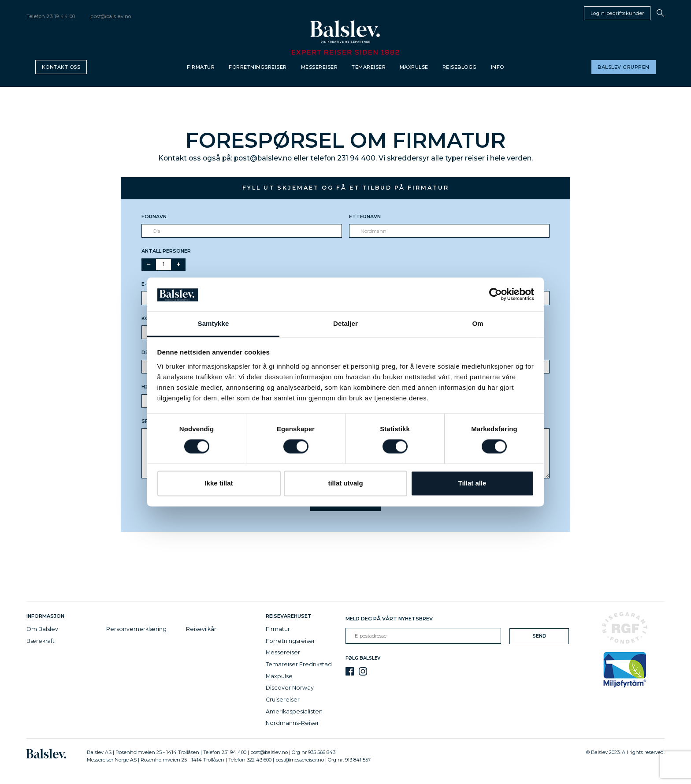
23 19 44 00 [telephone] (61, 16)
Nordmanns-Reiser (292, 723)
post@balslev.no (269, 752)
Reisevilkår (201, 629)
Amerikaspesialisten (294, 711)
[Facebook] (350, 671)
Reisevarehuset (290, 616)
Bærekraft (41, 641)
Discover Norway (290, 688)
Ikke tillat (219, 483)
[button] (660, 13)
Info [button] (498, 67)
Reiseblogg (460, 67)
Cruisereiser (283, 700)
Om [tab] (477, 323)
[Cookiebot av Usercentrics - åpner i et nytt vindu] (496, 295)
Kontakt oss (61, 67)
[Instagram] (363, 671)
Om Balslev (42, 629)
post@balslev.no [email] (111, 16)
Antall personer (166, 251)
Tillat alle (472, 483)
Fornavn (154, 217)
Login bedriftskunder (617, 13)
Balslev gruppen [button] (624, 67)
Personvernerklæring (136, 629)
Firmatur (201, 67)
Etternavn (365, 217)
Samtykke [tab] (214, 323)
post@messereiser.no (300, 760)
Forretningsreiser (258, 67)
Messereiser (319, 67)
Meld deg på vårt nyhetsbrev (389, 619)
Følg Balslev (363, 658)
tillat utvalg (345, 483)
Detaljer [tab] (345, 323)
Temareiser (369, 67)
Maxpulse (414, 67)
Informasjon (47, 616)
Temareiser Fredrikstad (299, 664)
